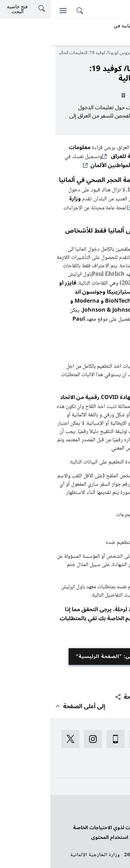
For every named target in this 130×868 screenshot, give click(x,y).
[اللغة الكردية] (96, 10)
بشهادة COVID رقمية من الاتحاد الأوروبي (67, 402)
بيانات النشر (112, 818)
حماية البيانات (110, 808)
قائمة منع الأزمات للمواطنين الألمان (83, 165)
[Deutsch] (121, 10)
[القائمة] (13, 10)
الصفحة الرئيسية (106, 53)
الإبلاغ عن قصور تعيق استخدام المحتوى (83, 837)
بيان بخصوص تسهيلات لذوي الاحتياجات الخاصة (74, 828)
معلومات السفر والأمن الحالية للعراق (72, 152)
